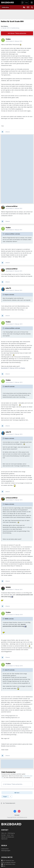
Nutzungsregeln (6, 851)
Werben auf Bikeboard (8, 837)
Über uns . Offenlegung (8, 833)
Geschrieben (14, 41)
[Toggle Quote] (4, 234)
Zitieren (8, 132)
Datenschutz (5, 849)
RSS (3, 866)
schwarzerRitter (12, 206)
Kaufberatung (15, 28)
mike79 (8, 288)
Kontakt (17, 815)
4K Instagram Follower (8, 862)
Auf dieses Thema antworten (17, 33)
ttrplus (6, 26)
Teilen (17, 793)
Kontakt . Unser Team (8, 835)
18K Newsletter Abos (8, 864)
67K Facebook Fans (8, 860)
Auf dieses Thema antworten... (13, 784)
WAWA (8, 587)
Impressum (4, 839)
